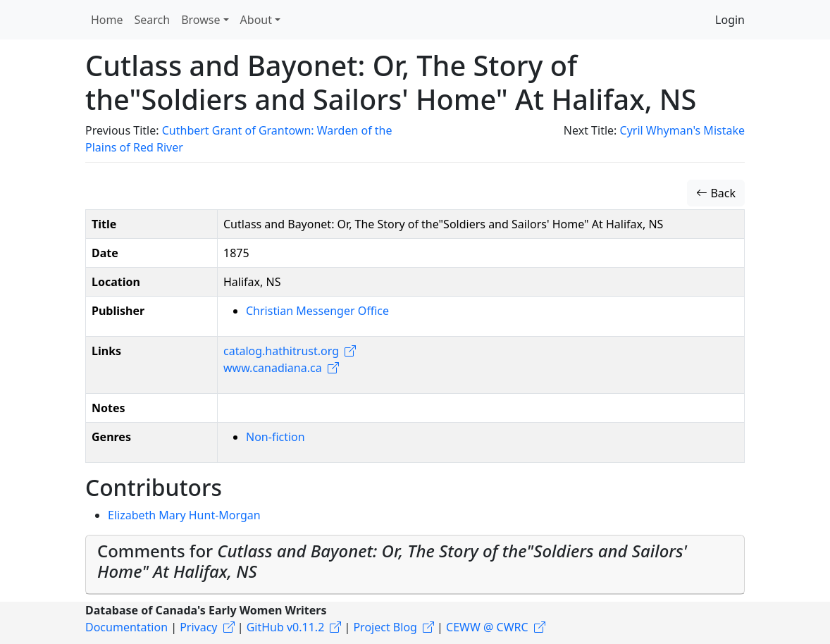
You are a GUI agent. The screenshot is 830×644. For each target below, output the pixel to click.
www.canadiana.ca (273, 368)
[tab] (415, 564)
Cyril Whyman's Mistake (682, 130)
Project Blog (385, 627)
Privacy (198, 627)
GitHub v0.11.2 (286, 627)
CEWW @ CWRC (487, 627)
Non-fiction (275, 437)
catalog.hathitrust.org (281, 351)
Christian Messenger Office (317, 311)
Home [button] (107, 20)
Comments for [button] (392, 561)
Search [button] (153, 20)
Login (730, 20)
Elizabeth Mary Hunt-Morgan (184, 515)
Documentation (126, 627)
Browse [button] (200, 20)
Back (716, 193)
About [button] (256, 20)
